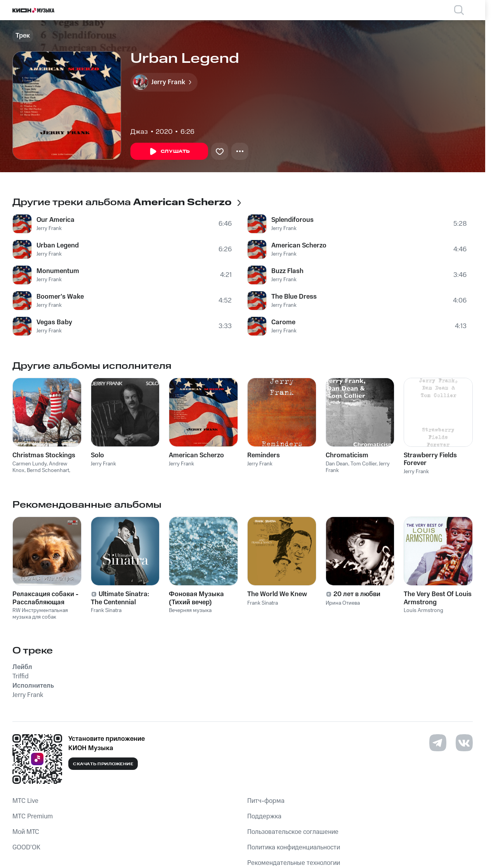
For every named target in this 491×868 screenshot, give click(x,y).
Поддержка (264, 816)
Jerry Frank (49, 228)
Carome (283, 322)
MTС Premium (33, 816)
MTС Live (25, 801)
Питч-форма (266, 801)
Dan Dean (337, 464)
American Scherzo (299, 246)
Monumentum (58, 271)
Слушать (169, 152)
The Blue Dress (294, 297)
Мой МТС (26, 832)
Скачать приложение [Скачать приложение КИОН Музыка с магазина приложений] (103, 764)
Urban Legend (58, 246)
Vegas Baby (54, 322)
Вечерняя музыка (190, 610)
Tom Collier (363, 464)
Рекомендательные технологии (294, 863)
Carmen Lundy (29, 464)
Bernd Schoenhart (48, 470)
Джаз (139, 132)
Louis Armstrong (423, 610)
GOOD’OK (26, 847)
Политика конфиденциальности (294, 847)
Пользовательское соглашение (293, 832)
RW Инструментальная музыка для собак (40, 614)
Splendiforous (292, 220)
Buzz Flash (287, 271)
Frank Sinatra (106, 610)
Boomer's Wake (60, 297)
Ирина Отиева (343, 603)
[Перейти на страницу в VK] (464, 743)
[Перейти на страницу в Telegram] (438, 743)
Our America (56, 220)
